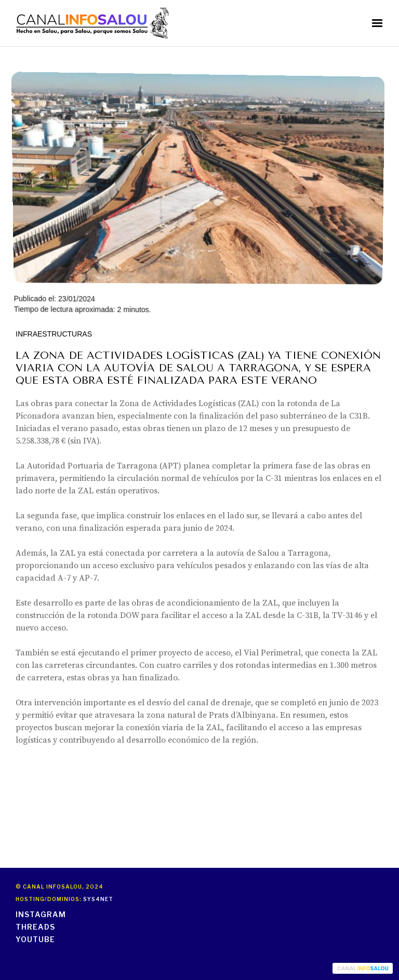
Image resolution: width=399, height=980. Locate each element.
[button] (377, 23)
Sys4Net (98, 899)
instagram (41, 914)
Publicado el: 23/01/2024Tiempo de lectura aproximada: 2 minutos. (198, 193)
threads (35, 927)
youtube (35, 939)
